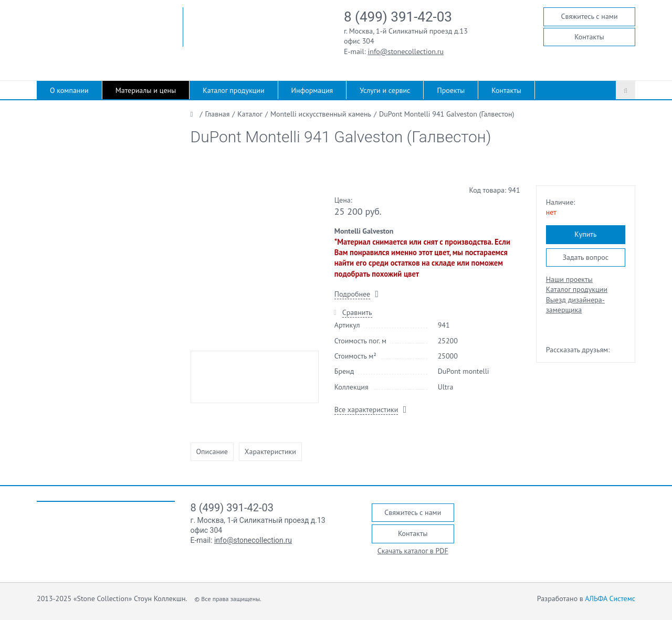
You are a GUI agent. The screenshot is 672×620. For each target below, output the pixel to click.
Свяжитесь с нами (589, 16)
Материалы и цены (146, 90)
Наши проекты (569, 279)
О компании (69, 90)
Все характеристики (366, 409)
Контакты (589, 37)
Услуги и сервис (385, 90)
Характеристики (270, 451)
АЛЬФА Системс (610, 598)
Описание (212, 451)
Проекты (451, 90)
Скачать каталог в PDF (413, 551)
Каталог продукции (233, 90)
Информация (312, 90)
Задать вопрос (585, 257)
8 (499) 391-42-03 (398, 17)
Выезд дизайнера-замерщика (575, 305)
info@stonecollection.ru (406, 51)
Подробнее (352, 294)
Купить (585, 234)
